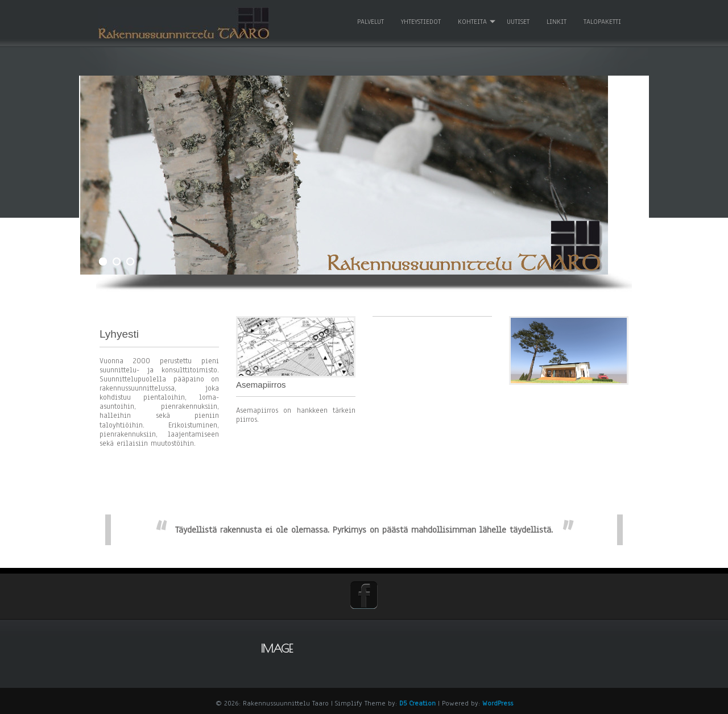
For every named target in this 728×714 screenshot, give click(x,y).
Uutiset (517, 19)
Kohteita (471, 19)
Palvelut (369, 19)
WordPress (498, 701)
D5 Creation (417, 701)
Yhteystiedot (420, 19)
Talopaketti (601, 19)
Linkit (555, 19)
